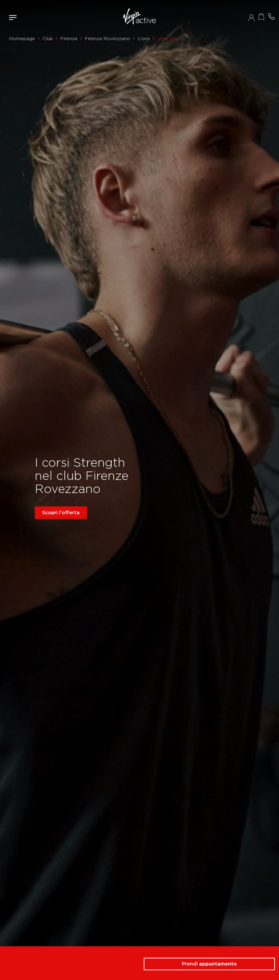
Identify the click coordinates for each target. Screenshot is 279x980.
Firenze (69, 38)
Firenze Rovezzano (108, 38)
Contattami (272, 16)
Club (48, 38)
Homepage (22, 38)
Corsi (144, 38)
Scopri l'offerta (61, 513)
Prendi (209, 964)
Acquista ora (261, 16)
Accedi (252, 18)
